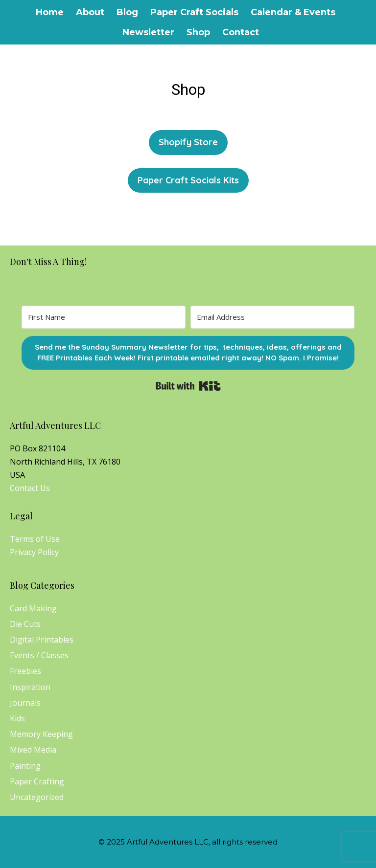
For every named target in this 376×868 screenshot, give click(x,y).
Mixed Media (33, 750)
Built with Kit (188, 386)
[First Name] (104, 317)
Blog (127, 12)
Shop (198, 32)
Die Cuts (25, 624)
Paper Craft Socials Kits (188, 180)
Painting (25, 766)
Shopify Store (188, 142)
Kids (17, 718)
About (90, 12)
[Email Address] (272, 317)
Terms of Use (35, 539)
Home (50, 12)
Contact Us (30, 488)
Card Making (33, 608)
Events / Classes (39, 655)
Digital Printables (42, 640)
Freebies (25, 671)
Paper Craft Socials (194, 12)
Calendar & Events (293, 12)
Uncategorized (37, 797)
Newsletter (148, 32)
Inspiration (30, 687)
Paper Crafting (37, 781)
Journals (25, 703)
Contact (241, 32)
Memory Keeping (41, 734)
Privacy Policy (34, 552)
